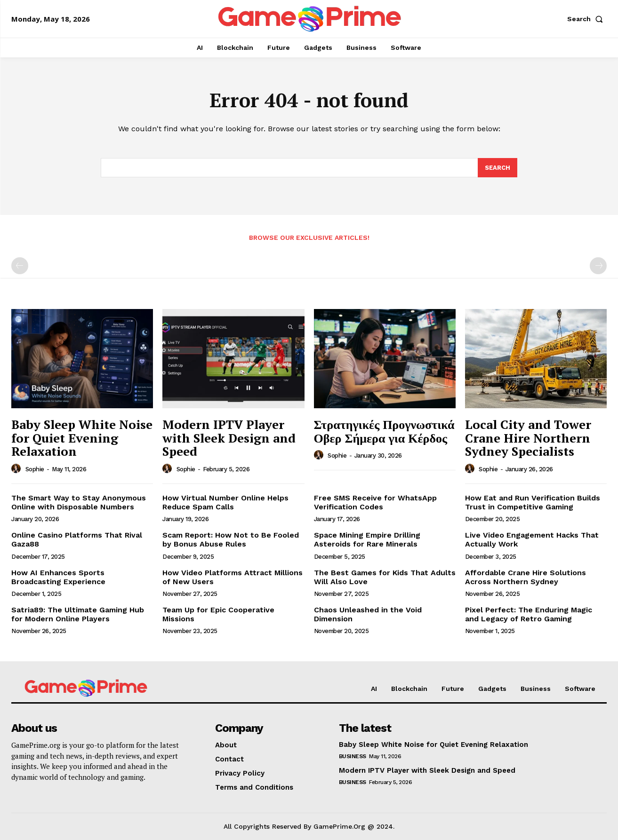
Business (353, 757)
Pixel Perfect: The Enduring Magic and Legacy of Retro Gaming (529, 614)
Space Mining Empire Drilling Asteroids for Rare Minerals (367, 540)
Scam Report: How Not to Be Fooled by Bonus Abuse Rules (231, 540)
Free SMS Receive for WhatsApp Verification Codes (375, 502)
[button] (587, 19)
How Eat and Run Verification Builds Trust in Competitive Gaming (533, 502)
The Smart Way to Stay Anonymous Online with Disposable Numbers (79, 502)
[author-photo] (17, 469)
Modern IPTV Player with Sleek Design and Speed (229, 438)
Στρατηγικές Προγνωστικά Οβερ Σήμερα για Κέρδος (384, 431)
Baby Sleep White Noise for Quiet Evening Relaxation (82, 438)
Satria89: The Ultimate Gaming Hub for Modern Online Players (78, 614)
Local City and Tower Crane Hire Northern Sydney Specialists (528, 438)
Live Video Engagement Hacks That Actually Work (532, 540)
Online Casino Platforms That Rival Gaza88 (77, 540)
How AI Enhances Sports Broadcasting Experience (58, 577)
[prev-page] (20, 266)
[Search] (498, 168)
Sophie (35, 469)
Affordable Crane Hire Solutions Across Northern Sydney (526, 577)
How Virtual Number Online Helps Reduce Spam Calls (225, 502)
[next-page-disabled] (598, 266)
